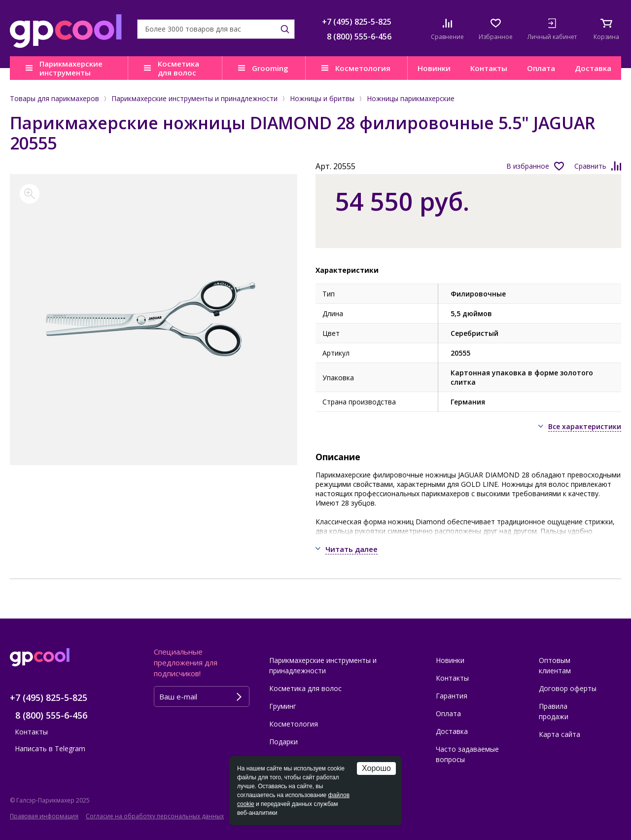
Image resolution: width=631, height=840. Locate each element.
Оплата (541, 68)
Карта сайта (560, 734)
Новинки (434, 68)
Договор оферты (568, 688)
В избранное (528, 166)
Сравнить (590, 166)
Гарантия (452, 696)
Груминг (283, 706)
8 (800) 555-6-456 (359, 37)
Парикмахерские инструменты (71, 68)
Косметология (363, 68)
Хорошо (376, 768)
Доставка (593, 68)
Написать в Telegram (50, 749)
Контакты (489, 68)
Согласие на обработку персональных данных (155, 816)
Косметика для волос (178, 68)
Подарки (283, 742)
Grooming (270, 68)
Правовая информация (44, 816)
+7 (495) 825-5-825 (357, 22)
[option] (154, 320)
